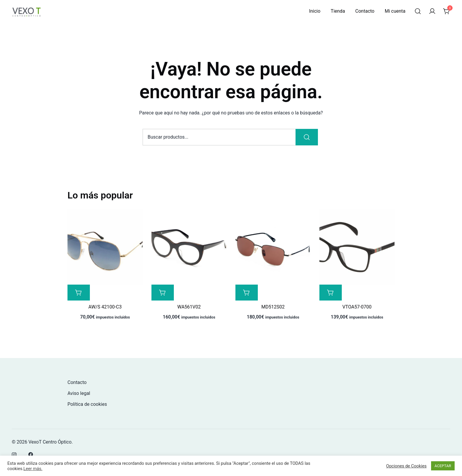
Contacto (365, 11)
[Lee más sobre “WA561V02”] (163, 293)
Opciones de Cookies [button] (406, 466)
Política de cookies (87, 404)
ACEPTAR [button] (443, 466)
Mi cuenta (395, 11)
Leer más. (33, 469)
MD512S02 (273, 307)
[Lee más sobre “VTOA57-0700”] (331, 293)
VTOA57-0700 (357, 307)
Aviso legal (79, 393)
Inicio (315, 11)
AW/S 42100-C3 (105, 307)
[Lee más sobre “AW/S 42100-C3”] (79, 293)
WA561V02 (189, 307)
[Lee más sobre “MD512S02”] (247, 293)
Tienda (338, 11)
